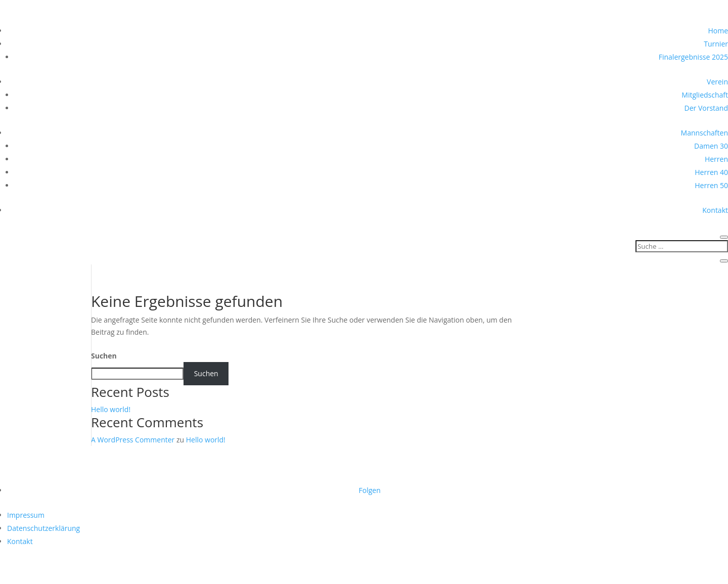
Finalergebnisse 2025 (693, 57)
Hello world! (111, 409)
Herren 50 (711, 185)
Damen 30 (711, 146)
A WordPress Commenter (133, 440)
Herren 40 (711, 172)
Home (718, 31)
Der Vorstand (706, 108)
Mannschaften (704, 133)
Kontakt (715, 210)
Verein (717, 82)
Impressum (26, 515)
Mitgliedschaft (705, 95)
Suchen (104, 356)
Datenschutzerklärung (43, 528)
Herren (716, 159)
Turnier (716, 44)
